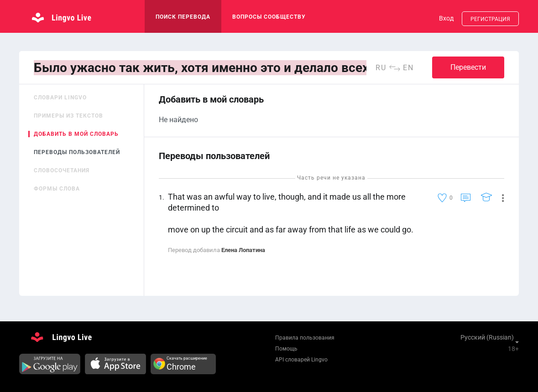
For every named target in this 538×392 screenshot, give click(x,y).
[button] (499, 197)
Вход (446, 18)
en (408, 68)
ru (381, 68)
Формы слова (57, 189)
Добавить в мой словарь (76, 134)
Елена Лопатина (243, 250)
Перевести (468, 67)
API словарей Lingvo (301, 360)
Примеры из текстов (68, 116)
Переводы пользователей (77, 152)
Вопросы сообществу (269, 17)
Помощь (286, 349)
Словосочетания (62, 170)
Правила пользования (305, 338)
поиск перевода (183, 17)
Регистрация (490, 19)
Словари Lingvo (60, 98)
